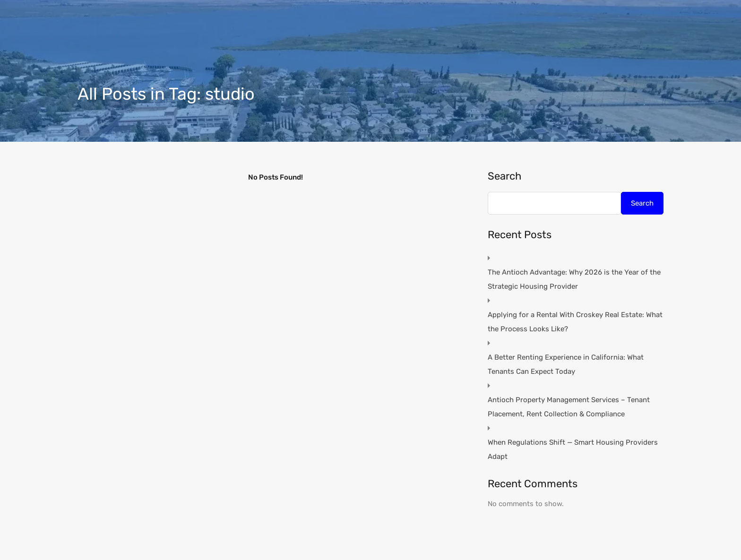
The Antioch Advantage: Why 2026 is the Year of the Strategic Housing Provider (574, 279)
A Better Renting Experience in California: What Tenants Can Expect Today (566, 364)
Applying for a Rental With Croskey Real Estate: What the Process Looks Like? (575, 322)
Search (504, 176)
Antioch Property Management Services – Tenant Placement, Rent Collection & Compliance (569, 407)
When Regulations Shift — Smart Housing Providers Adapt (573, 449)
